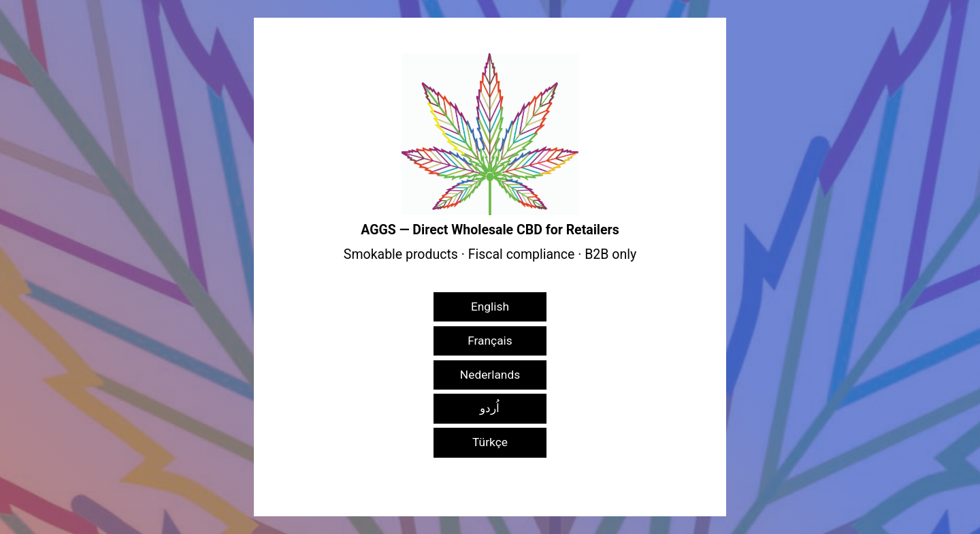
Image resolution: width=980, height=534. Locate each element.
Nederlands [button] (490, 375)
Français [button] (490, 341)
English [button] (490, 307)
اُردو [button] (490, 408)
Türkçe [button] (490, 442)
